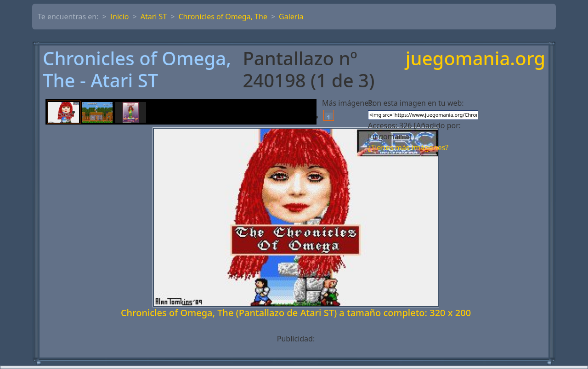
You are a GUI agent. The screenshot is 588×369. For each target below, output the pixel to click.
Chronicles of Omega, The (223, 17)
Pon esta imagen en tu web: (416, 103)
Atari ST (154, 17)
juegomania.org (475, 59)
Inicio (120, 17)
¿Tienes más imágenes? (408, 148)
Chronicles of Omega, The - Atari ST (137, 69)
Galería (291, 17)
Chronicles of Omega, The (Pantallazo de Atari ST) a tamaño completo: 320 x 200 (296, 313)
